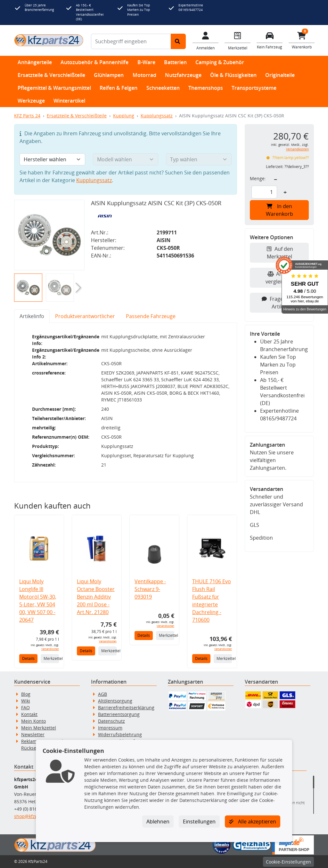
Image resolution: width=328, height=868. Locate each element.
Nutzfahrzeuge (183, 75)
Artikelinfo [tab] (32, 316)
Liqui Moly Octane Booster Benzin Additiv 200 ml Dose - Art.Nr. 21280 (96, 597)
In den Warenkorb (279, 210)
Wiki (26, 701)
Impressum (110, 728)
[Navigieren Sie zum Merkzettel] (238, 40)
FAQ (25, 708)
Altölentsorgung (115, 701)
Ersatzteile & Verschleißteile (51, 75)
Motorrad (144, 75)
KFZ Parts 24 (27, 116)
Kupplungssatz (157, 116)
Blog (26, 694)
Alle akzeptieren (253, 822)
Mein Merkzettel (39, 728)
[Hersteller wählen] (52, 159)
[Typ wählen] (199, 159)
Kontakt (29, 714)
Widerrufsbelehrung (120, 734)
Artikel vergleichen (279, 278)
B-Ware (146, 62)
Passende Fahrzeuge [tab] (151, 316)
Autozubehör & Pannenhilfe (94, 62)
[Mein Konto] (206, 40)
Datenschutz (111, 721)
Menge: (258, 178)
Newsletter (33, 734)
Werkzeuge (31, 101)
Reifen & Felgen (119, 88)
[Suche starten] (178, 41)
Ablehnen (158, 822)
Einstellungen (199, 822)
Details (28, 658)
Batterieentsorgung (119, 714)
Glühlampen (109, 75)
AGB (102, 694)
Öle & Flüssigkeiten (233, 75)
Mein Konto (33, 721)
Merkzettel (51, 658)
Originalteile (280, 75)
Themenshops (206, 88)
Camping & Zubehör (220, 62)
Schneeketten (163, 88)
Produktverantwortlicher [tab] (85, 316)
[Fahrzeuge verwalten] (270, 40)
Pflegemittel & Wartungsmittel (54, 88)
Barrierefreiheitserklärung (126, 708)
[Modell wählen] (126, 159)
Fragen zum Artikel (279, 303)
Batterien (175, 62)
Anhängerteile (35, 62)
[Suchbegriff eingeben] (131, 41)
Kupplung (124, 116)
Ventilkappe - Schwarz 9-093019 (150, 589)
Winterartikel (69, 101)
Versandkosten (50, 649)
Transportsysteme (254, 88)
